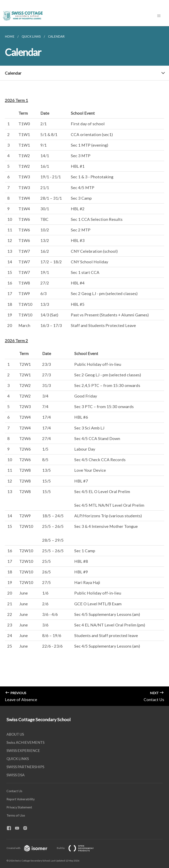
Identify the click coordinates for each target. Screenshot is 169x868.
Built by (79, 848)
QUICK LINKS (18, 759)
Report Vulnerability (21, 799)
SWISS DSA (16, 775)
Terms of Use (16, 815)
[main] (84, 366)
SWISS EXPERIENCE (23, 750)
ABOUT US (15, 734)
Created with (30, 848)
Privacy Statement (19, 807)
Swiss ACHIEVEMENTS (25, 742)
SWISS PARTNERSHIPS (25, 767)
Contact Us (14, 791)
